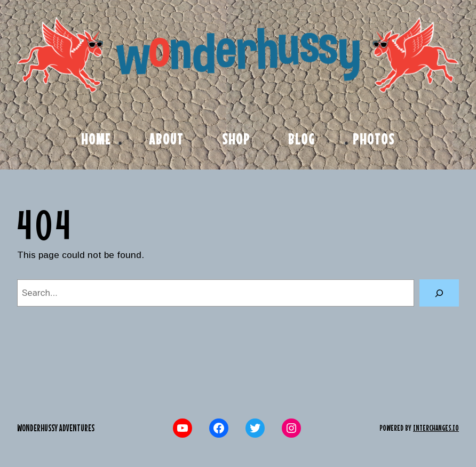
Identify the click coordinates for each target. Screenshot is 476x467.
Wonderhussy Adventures (56, 428)
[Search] (439, 293)
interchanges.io (436, 428)
